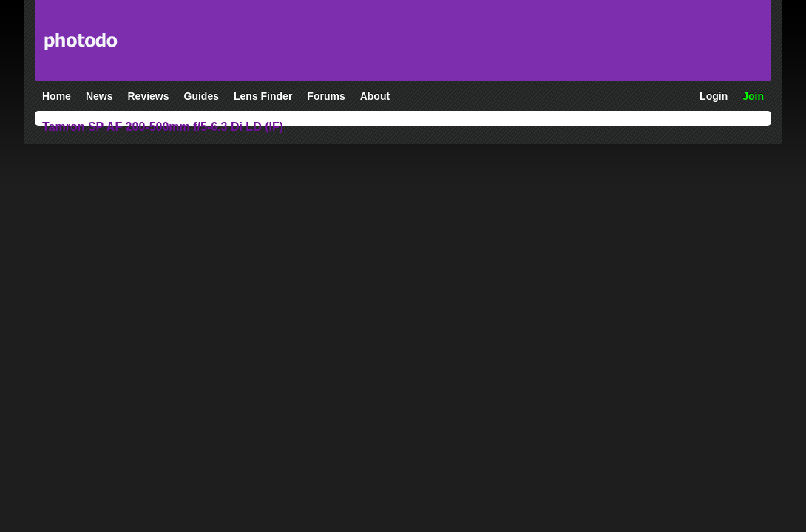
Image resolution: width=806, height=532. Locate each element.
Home (57, 96)
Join (753, 96)
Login (714, 96)
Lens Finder (263, 96)
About (375, 96)
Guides (201, 96)
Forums (326, 96)
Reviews (148, 96)
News (99, 96)
